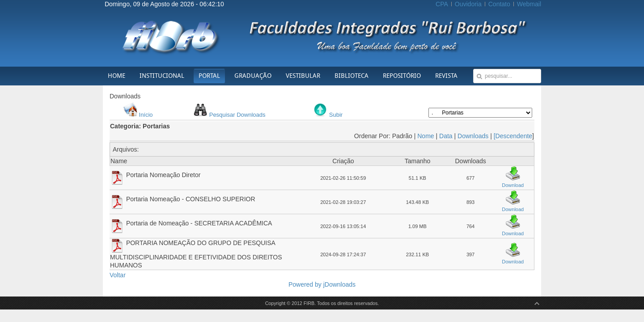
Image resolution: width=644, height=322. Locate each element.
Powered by (306, 284)
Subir (336, 115)
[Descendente (513, 136)
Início (146, 115)
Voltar (118, 275)
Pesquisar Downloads (237, 115)
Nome (426, 136)
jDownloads (339, 284)
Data (446, 136)
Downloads (473, 136)
